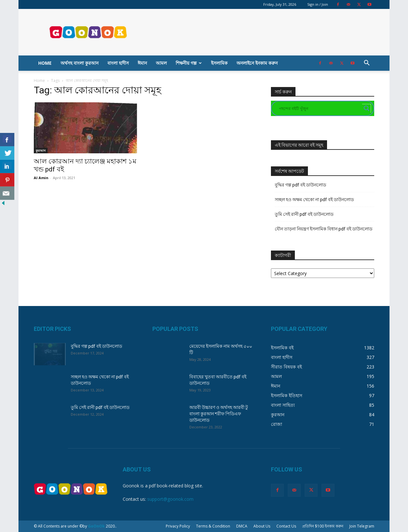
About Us (262, 526)
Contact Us (286, 526)
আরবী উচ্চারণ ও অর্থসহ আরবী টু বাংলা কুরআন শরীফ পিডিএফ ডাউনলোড (219, 414)
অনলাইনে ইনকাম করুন (257, 63)
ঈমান (142, 63)
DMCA (242, 526)
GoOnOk (96, 526)
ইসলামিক (219, 63)
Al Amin (41, 178)
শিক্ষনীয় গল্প (189, 63)
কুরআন (41, 150)
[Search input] (320, 108)
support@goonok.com (170, 499)
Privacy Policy (178, 526)
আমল (161, 63)
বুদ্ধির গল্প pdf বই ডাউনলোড (300, 185)
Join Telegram (362, 526)
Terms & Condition (213, 526)
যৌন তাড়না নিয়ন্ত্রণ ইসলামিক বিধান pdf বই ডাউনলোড (324, 229)
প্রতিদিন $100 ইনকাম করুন (323, 526)
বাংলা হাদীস (118, 63)
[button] (367, 64)
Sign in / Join (318, 4)
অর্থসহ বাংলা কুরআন (80, 63)
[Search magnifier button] (367, 108)
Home (45, 63)
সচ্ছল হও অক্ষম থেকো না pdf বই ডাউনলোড (314, 200)
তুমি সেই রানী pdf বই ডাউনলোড (304, 214)
